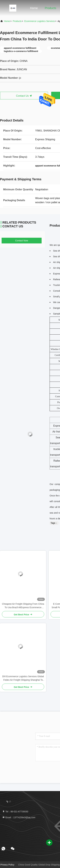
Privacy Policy (7, 865)
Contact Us (24, 96)
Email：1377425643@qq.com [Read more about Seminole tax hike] (19, 817)
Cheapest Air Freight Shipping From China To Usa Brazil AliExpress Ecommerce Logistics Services (23, 606)
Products (50, 8)
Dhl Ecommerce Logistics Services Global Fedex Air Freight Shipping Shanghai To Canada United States (23, 678)
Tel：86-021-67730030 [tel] (15, 812)
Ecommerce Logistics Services (40, 21)
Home (34, 8)
